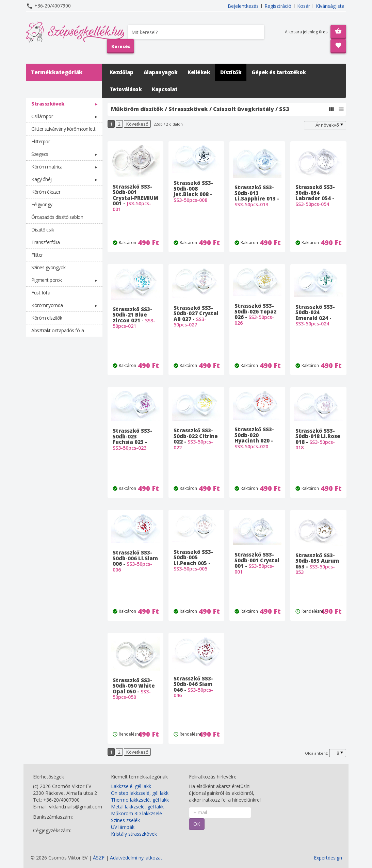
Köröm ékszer (46, 192)
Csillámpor (42, 116)
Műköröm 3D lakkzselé (136, 813)
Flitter (37, 255)
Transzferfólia (45, 242)
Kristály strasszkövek (134, 834)
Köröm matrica (47, 167)
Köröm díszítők (47, 318)
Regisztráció (278, 6)
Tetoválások (126, 89)
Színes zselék (125, 820)
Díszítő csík (43, 230)
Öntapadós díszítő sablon (57, 217)
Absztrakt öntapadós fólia (58, 330)
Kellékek (199, 72)
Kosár (304, 6)
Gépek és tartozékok (279, 72)
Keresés (121, 46)
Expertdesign (328, 858)
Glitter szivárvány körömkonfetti (64, 129)
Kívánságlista (330, 6)
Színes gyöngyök (48, 267)
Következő (137, 124)
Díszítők (231, 72)
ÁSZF (99, 858)
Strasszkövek (48, 104)
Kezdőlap (122, 72)
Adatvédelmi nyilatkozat (136, 858)
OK (197, 824)
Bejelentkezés (243, 6)
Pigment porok (47, 280)
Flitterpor (41, 141)
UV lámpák (123, 827)
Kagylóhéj (42, 179)
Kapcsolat (165, 89)
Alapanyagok (161, 72)
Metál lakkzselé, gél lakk (137, 807)
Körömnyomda (47, 305)
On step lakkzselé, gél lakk (140, 793)
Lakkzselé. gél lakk (131, 786)
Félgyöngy (42, 204)
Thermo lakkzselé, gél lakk (140, 800)
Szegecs (40, 154)
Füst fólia (41, 293)
